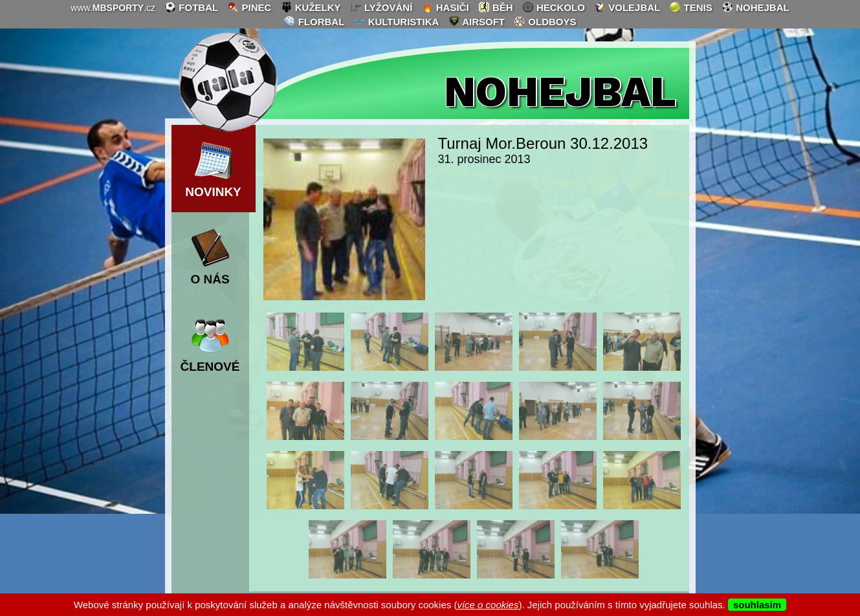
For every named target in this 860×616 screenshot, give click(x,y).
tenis (690, 7)
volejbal (627, 7)
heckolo (554, 7)
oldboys (545, 21)
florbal (314, 21)
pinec (249, 7)
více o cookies (488, 605)
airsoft (477, 21)
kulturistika (396, 21)
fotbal (191, 7)
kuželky (311, 7)
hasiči (446, 7)
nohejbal (755, 7)
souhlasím (757, 605)
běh (496, 7)
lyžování (381, 7)
